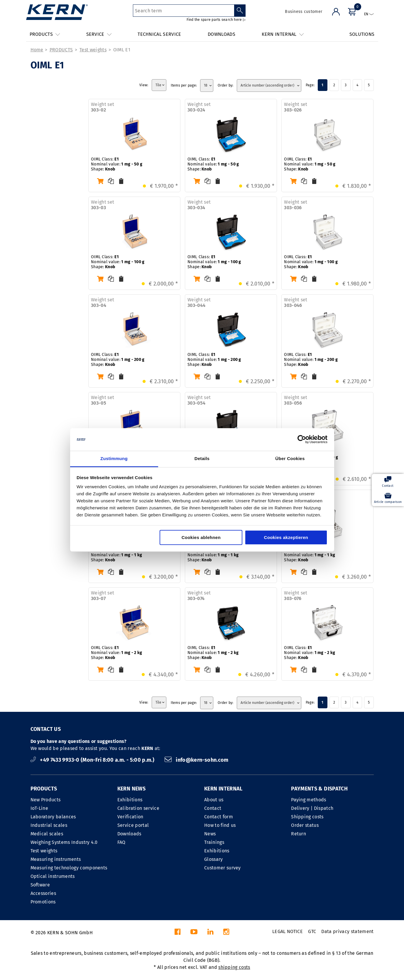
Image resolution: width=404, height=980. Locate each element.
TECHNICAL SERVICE (159, 34)
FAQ (121, 842)
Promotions (43, 902)
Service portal (133, 825)
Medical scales (47, 834)
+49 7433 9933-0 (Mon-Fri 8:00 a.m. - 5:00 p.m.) (93, 760)
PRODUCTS (61, 50)
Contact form (219, 817)
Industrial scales (49, 825)
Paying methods (309, 800)
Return (299, 834)
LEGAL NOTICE (288, 931)
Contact (213, 808)
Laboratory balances (53, 817)
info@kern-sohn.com (197, 760)
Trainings (214, 842)
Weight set (103, 107)
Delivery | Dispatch (312, 808)
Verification (130, 817)
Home (37, 50)
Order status (305, 825)
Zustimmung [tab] (114, 458)
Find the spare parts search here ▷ (216, 20)
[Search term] (184, 11)
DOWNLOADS (222, 34)
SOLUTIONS (362, 34)
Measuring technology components (69, 868)
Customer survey (223, 868)
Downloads (129, 834)
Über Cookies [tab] (290, 458)
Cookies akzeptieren (286, 537)
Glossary (214, 859)
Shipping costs (307, 817)
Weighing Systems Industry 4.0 (64, 842)
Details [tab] (202, 458)
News (210, 834)
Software (40, 885)
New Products (46, 800)
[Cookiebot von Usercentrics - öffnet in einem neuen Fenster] (302, 440)
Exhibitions (130, 800)
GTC (312, 931)
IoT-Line (39, 808)
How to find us (220, 825)
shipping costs (234, 967)
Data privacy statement (347, 931)
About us (214, 800)
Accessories (43, 893)
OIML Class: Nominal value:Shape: (117, 164)
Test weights (93, 50)
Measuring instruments (56, 859)
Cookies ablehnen (201, 537)
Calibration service (138, 808)
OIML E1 (122, 50)
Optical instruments (53, 876)
